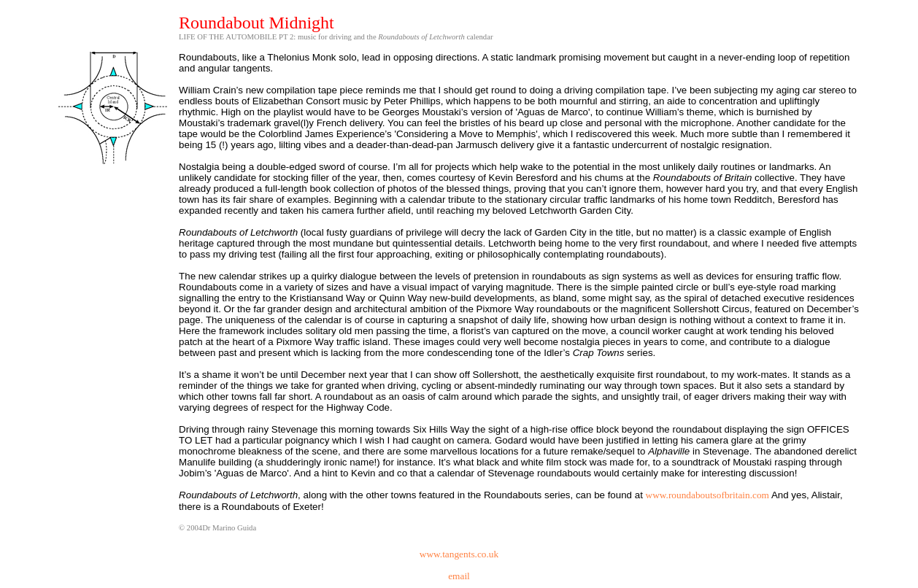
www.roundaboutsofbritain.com (707, 495)
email (459, 576)
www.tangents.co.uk (459, 554)
